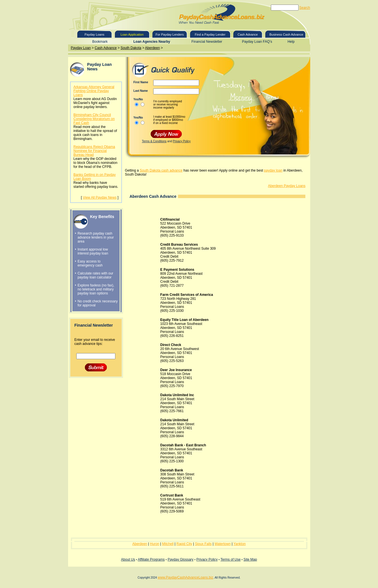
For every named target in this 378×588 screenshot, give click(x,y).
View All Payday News (100, 198)
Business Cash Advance (286, 34)
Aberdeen (152, 48)
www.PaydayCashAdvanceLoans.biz (186, 577)
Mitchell (168, 544)
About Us (128, 559)
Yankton (239, 544)
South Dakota (131, 48)
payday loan (273, 170)
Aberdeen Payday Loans (287, 186)
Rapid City (184, 544)
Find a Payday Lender (210, 34)
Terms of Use (231, 559)
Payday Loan (81, 48)
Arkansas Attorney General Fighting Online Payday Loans (94, 91)
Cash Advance (248, 34)
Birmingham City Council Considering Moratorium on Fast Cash (94, 119)
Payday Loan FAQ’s (257, 42)
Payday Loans (95, 34)
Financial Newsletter (207, 42)
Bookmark (100, 42)
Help (291, 42)
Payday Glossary (180, 559)
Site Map (250, 559)
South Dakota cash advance (161, 170)
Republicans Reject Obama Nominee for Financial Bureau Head (94, 151)
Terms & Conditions (154, 141)
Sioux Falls (203, 544)
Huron (155, 544)
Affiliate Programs (151, 559)
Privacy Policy (182, 141)
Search (305, 8)
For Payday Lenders (170, 34)
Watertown (223, 544)
